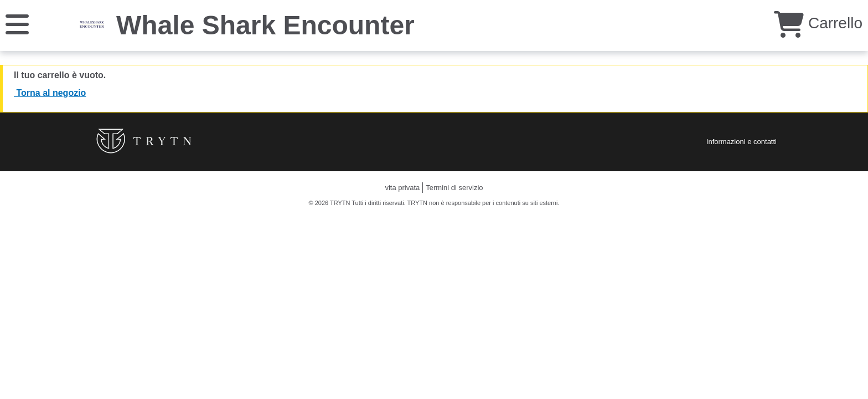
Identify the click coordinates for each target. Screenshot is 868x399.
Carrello (818, 23)
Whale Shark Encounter (265, 25)
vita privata (402, 188)
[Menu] (17, 24)
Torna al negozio (50, 93)
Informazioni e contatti (742, 142)
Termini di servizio (454, 188)
